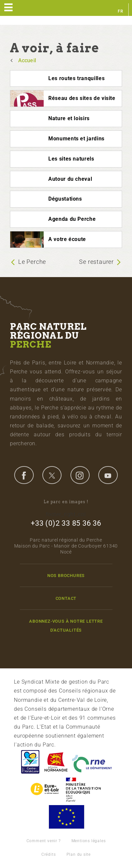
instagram (80, 475)
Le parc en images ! (66, 502)
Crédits (49, 854)
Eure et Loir (45, 789)
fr (121, 11)
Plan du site (79, 854)
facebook (24, 475)
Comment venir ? (44, 841)
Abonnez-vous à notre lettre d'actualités (66, 626)
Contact (66, 598)
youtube (108, 475)
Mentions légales (89, 841)
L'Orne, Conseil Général (92, 762)
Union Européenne (66, 817)
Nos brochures (66, 576)
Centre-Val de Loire (30, 762)
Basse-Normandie (56, 762)
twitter (52, 475)
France (83, 789)
